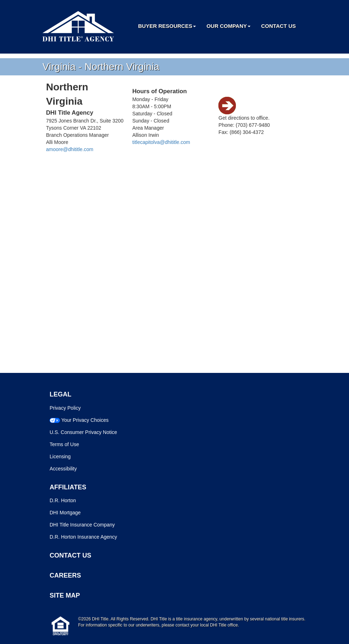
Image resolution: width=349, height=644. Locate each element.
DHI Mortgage (65, 513)
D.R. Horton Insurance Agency (83, 537)
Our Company (229, 26)
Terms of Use (64, 444)
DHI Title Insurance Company (82, 525)
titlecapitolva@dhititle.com (161, 142)
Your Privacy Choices (85, 420)
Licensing (60, 456)
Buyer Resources (167, 26)
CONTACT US (70, 555)
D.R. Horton (63, 500)
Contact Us (279, 26)
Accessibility (63, 469)
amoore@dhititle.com (70, 149)
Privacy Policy (65, 408)
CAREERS (65, 575)
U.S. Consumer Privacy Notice (83, 432)
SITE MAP (65, 595)
